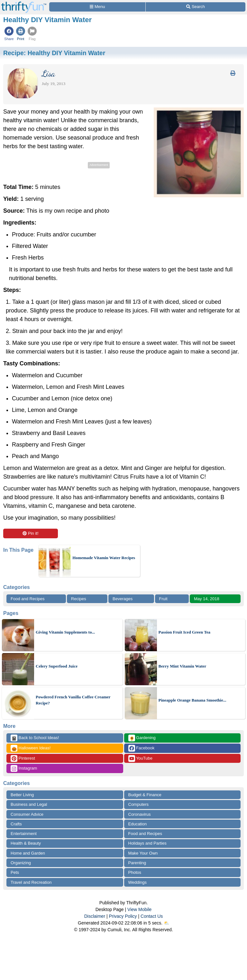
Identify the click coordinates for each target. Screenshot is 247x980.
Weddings (138, 882)
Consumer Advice (27, 814)
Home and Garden (28, 853)
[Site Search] (196, 7)
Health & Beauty (26, 843)
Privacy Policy (123, 916)
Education (138, 824)
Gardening (142, 738)
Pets (15, 872)
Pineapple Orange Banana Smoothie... (192, 700)
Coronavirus (140, 814)
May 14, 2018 (207, 599)
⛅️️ (166, 923)
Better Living (22, 795)
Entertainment (24, 834)
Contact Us (152, 916)
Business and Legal (29, 804)
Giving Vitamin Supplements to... (65, 632)
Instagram (24, 768)
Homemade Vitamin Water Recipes (104, 558)
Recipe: (54, 53)
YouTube (140, 758)
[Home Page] (24, 4)
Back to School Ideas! (35, 738)
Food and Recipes (28, 599)
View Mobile (139, 909)
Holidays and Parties (147, 843)
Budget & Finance (145, 795)
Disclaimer (95, 916)
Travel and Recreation (31, 882)
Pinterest (23, 758)
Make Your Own (143, 853)
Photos (135, 872)
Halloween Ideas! (31, 748)
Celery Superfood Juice (57, 666)
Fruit (163, 599)
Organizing (21, 863)
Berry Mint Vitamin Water (183, 666)
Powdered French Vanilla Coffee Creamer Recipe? (73, 700)
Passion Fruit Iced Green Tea (185, 632)
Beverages (123, 599)
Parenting (137, 863)
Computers (139, 804)
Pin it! (30, 533)
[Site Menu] (97, 7)
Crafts (16, 824)
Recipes (79, 599)
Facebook (142, 748)
